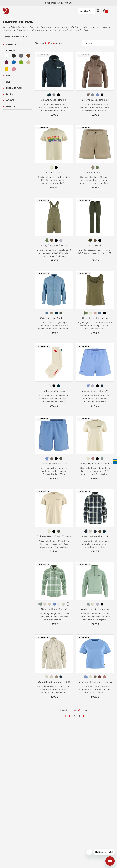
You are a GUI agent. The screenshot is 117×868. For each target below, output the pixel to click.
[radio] (49, 95)
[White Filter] (7, 56)
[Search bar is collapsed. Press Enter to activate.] (86, 11)
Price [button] (9, 76)
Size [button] (8, 82)
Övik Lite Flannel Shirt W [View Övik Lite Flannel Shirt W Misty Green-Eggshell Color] (54, 609)
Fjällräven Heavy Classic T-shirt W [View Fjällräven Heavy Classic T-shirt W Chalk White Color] (95, 464)
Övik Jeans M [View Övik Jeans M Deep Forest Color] (95, 245)
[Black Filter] (14, 56)
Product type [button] (14, 88)
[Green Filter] (21, 62)
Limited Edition (20, 37)
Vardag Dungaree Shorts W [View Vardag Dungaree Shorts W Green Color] (54, 245)
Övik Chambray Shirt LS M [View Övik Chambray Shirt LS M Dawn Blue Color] (54, 318)
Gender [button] (10, 100)
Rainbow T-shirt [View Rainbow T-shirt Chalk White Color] (54, 173)
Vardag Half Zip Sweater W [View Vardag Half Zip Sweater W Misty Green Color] (95, 609)
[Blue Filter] (14, 62)
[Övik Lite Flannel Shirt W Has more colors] (68, 604)
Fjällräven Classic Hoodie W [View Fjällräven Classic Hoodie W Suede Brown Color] (95, 100)
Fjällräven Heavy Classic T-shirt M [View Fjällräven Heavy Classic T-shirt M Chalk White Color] (54, 536)
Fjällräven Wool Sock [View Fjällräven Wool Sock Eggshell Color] (54, 391)
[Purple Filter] (7, 62)
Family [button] (10, 94)
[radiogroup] (54, 95)
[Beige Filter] (28, 62)
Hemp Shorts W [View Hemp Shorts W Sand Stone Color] (95, 173)
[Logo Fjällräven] (12, 11)
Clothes (6, 37)
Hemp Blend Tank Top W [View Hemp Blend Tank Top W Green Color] (95, 318)
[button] (105, 11)
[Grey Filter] (21, 56)
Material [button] (11, 106)
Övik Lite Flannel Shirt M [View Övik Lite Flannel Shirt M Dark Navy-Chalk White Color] (95, 536)
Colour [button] (10, 51)
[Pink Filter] (14, 69)
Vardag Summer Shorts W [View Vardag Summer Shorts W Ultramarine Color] (95, 391)
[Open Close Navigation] (111, 11)
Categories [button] (12, 45)
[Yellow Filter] (7, 69)
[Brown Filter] (28, 56)
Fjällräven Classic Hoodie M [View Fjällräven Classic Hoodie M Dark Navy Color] (54, 100)
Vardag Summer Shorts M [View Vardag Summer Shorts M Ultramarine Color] (54, 464)
